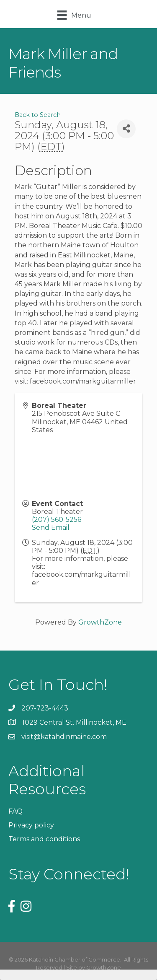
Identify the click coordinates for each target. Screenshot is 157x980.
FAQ (15, 811)
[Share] (126, 129)
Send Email (51, 528)
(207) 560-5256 (57, 520)
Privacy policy (31, 825)
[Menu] (74, 15)
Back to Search (38, 115)
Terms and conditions (44, 839)
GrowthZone (100, 622)
